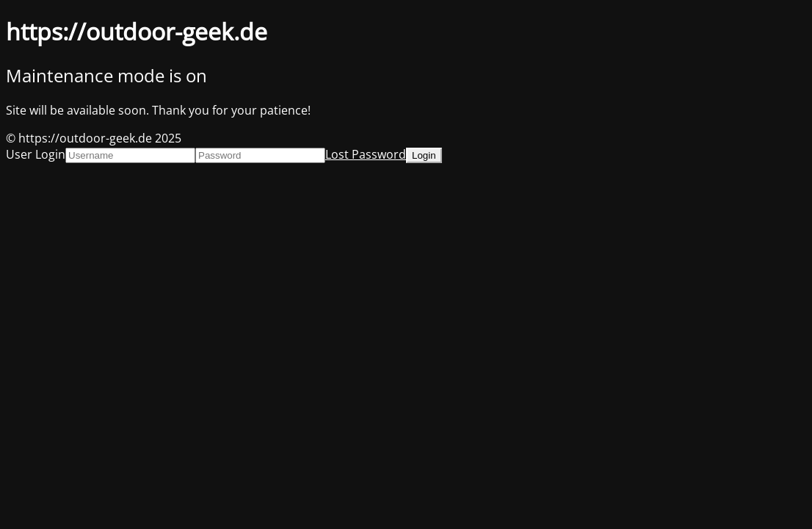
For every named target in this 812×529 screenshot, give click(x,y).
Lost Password (366, 154)
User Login (36, 154)
